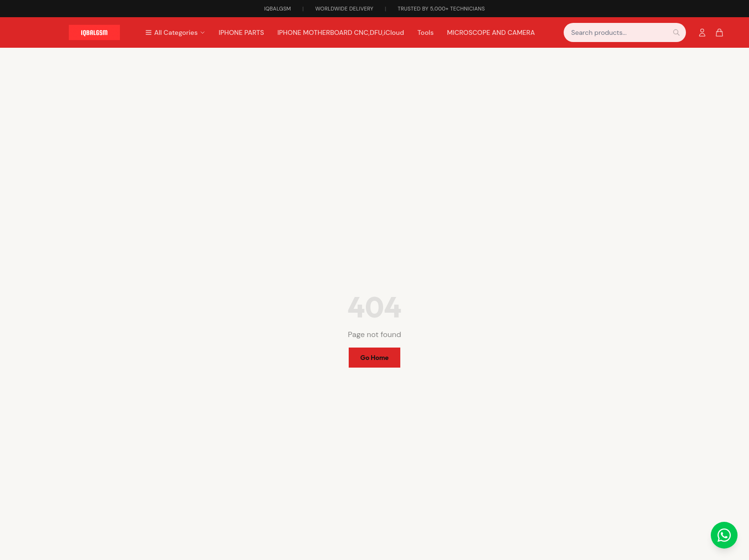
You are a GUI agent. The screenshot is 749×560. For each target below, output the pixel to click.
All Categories (175, 32)
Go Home (374, 358)
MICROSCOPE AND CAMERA (491, 32)
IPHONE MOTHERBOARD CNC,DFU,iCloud (341, 32)
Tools (426, 32)
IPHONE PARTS (241, 32)
